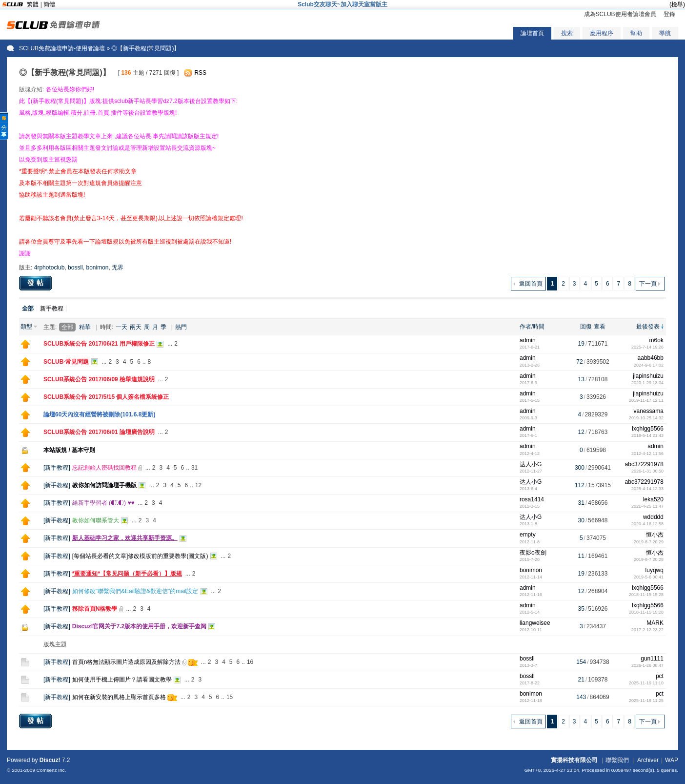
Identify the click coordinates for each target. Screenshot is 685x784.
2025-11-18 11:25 (646, 701)
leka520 (653, 499)
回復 (586, 327)
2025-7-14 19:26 (647, 347)
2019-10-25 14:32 (646, 418)
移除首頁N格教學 (95, 609)
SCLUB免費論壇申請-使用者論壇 (62, 48)
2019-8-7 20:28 (649, 559)
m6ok (656, 340)
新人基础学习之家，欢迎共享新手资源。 (125, 538)
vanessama (649, 411)
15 (230, 697)
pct (660, 676)
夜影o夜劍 (533, 553)
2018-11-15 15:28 (646, 595)
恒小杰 (655, 535)
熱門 (181, 327)
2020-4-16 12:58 (647, 524)
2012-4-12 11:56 (647, 454)
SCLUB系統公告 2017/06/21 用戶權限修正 (99, 344)
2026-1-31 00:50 (647, 471)
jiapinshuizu (648, 376)
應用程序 (602, 33)
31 (194, 468)
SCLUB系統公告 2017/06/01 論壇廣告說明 (99, 432)
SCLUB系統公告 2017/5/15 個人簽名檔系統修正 (106, 397)
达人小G (531, 464)
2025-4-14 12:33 (647, 489)
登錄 (669, 14)
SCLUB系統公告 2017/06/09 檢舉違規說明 (99, 379)
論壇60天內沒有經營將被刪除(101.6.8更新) (99, 414)
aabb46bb (651, 358)
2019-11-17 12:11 (646, 400)
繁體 (33, 4)
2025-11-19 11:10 (646, 683)
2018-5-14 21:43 (647, 435)
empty (528, 535)
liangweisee (535, 623)
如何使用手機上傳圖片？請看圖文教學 (122, 680)
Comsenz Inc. (51, 770)
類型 (26, 327)
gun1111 (652, 659)
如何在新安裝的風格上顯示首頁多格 (119, 697)
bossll (75, 268)
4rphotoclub (50, 268)
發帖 (37, 283)
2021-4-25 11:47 (647, 506)
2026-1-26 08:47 (647, 665)
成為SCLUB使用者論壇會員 (620, 14)
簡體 (49, 4)
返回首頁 (531, 284)
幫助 (636, 33)
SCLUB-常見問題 (66, 362)
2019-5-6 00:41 (649, 577)
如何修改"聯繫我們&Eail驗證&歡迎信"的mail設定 (135, 591)
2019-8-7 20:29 (649, 542)
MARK (655, 623)
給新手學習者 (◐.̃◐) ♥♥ (103, 503)
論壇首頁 (532, 33)
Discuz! (50, 760)
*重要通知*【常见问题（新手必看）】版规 (127, 574)
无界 (118, 268)
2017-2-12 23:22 (647, 630)
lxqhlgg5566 (648, 429)
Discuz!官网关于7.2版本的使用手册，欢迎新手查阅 (139, 626)
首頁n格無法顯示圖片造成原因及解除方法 (127, 662)
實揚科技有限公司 (574, 760)
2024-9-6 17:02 (649, 365)
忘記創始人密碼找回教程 (104, 468)
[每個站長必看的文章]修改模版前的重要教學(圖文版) (140, 556)
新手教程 (52, 309)
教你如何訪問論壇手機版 (104, 485)
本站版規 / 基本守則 (69, 450)
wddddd (653, 517)
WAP (672, 760)
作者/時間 (532, 327)
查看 (600, 327)
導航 (665, 33)
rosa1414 (532, 499)
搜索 (567, 33)
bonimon (97, 268)
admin (528, 340)
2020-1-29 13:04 (647, 383)
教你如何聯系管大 (96, 520)
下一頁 (648, 284)
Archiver (648, 760)
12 (198, 485)
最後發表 (648, 327)
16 (250, 662)
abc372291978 (644, 464)
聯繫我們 (617, 760)
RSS (200, 73)
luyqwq (655, 570)
